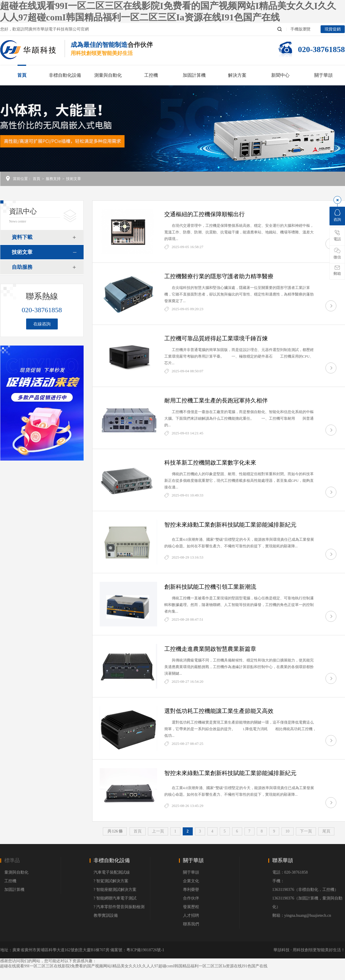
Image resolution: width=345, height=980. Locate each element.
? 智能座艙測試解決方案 (115, 890)
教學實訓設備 (106, 915)
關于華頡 (323, 75)
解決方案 (237, 75)
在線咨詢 (42, 324)
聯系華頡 (283, 860)
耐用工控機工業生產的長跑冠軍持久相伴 (216, 400)
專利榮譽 (191, 890)
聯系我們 (191, 924)
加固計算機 (194, 75)
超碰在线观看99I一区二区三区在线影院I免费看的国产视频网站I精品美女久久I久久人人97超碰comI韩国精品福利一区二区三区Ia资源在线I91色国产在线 (134, 966)
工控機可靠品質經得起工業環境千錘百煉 (216, 338)
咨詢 (337, 215)
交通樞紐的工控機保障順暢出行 (205, 214)
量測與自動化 (16, 872)
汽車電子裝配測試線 (112, 872)
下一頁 (306, 831)
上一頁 (158, 831)
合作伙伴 (191, 898)
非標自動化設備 (65, 75)
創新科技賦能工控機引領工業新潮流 (210, 587)
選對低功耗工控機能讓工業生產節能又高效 (219, 711)
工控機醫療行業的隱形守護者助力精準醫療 (219, 276)
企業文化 (191, 881)
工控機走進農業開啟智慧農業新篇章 (210, 649)
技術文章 (74, 179)
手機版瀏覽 (300, 29)
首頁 (22, 75)
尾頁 (326, 831)
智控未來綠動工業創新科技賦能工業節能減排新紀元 (230, 525)
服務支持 (53, 179)
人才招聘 (191, 915)
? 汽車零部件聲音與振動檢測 (119, 907)
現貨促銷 (333, 29)
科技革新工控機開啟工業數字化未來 (210, 463)
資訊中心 (23, 211)
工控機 (151, 75)
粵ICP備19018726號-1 (145, 950)
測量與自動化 (108, 75)
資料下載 (22, 237)
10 (288, 831)
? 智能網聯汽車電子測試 (115, 898)
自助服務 (22, 267)
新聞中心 (280, 75)
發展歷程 (191, 907)
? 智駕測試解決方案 (111, 881)
